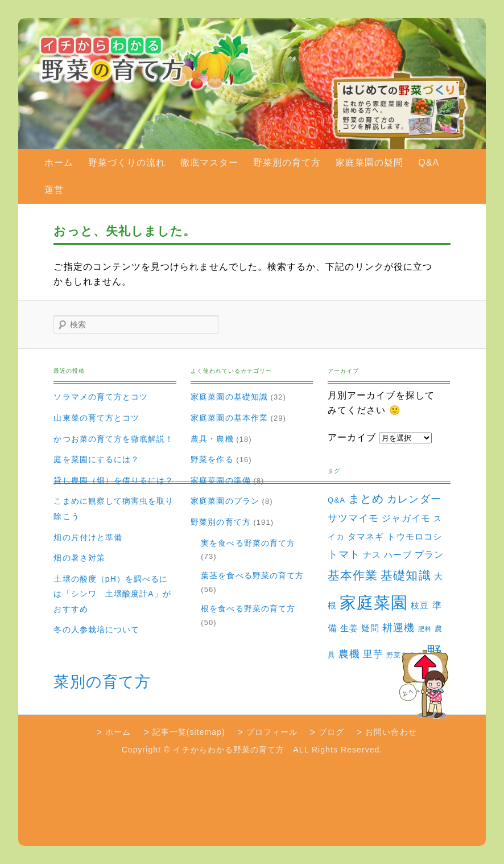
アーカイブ (352, 437)
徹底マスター (209, 162)
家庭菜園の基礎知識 (229, 397)
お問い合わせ (391, 732)
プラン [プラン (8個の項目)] (429, 554)
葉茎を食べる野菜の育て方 (252, 575)
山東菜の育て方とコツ (96, 418)
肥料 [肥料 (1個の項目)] (425, 629)
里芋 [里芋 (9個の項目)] (373, 654)
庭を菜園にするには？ (96, 459)
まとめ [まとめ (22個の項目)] (366, 499)
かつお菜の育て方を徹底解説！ (113, 439)
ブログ (331, 732)
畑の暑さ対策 (79, 558)
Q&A (429, 162)
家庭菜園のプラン (225, 501)
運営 (54, 190)
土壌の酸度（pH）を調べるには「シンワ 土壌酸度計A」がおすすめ (112, 594)
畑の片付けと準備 (88, 537)
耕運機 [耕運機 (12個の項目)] (398, 628)
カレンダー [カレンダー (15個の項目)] (414, 499)
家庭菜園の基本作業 (229, 418)
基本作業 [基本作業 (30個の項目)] (353, 575)
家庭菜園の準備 (220, 480)
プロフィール (272, 732)
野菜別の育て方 (287, 162)
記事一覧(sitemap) (189, 732)
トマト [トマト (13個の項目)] (344, 554)
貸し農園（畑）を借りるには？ (113, 480)
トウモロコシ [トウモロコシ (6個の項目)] (414, 536)
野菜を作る (212, 459)
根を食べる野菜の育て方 (248, 608)
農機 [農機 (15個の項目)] (349, 654)
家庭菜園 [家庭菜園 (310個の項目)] (374, 602)
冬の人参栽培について (96, 630)
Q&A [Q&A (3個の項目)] (336, 500)
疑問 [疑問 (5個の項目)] (370, 628)
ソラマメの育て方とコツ (101, 397)
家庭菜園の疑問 (369, 162)
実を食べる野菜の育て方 (248, 543)
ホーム (59, 162)
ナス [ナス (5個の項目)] (372, 555)
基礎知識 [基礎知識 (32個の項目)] (406, 575)
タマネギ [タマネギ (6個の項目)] (366, 536)
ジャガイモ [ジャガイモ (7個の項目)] (406, 518)
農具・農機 (212, 439)
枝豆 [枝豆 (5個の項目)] (420, 606)
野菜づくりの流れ (127, 162)
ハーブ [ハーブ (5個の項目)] (398, 555)
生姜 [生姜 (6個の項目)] (349, 628)
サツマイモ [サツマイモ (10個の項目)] (353, 518)
